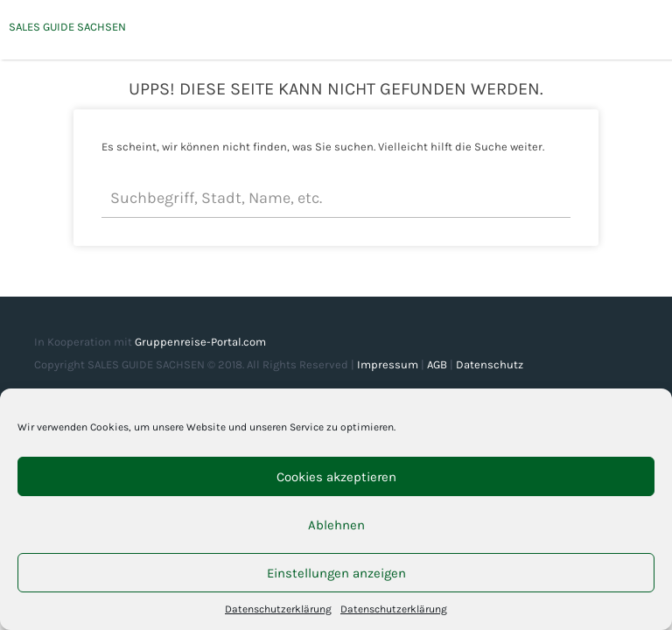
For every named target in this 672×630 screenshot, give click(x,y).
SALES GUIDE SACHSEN (67, 27)
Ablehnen (336, 525)
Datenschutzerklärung (278, 609)
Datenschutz (490, 364)
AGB (437, 364)
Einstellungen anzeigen (336, 573)
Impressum (388, 364)
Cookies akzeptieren (336, 477)
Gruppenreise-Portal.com (200, 342)
